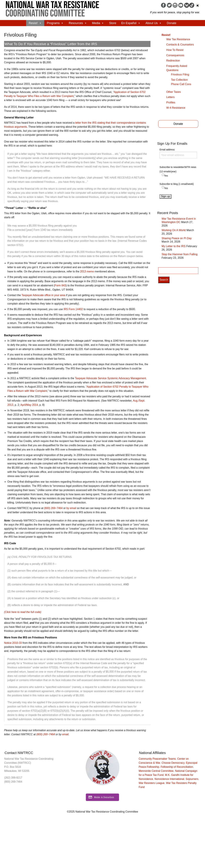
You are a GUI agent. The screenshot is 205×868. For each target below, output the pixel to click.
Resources (78, 23)
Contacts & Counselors (180, 45)
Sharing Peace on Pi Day (177, 238)
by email (71, 508)
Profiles (171, 102)
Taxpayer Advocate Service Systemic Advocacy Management (110, 378)
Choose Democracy (173, 763)
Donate (172, 23)
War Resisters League (152, 783)
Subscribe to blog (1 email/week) (177, 184)
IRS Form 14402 (73, 309)
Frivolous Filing (180, 75)
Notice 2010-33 (13, 643)
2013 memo (87, 271)
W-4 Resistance (176, 108)
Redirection (173, 61)
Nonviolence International (169, 779)
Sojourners (192, 779)
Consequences (175, 55)
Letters (170, 97)
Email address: (178, 153)
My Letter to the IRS (174, 246)
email (65, 734)
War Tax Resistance (178, 39)
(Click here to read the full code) (23, 612)
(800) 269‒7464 (53, 508)
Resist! (35, 23)
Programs (55, 23)
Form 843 (60, 285)
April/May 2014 (29, 405)
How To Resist (175, 50)
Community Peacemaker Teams (157, 759)
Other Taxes (174, 92)
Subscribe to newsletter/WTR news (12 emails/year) (178, 169)
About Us (154, 23)
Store (113, 23)
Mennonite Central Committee (156, 771)
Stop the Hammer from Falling (180, 254)
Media (98, 23)
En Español (131, 23)
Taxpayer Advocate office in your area (43, 295)
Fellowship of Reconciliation (177, 767)
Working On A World (174, 230)
